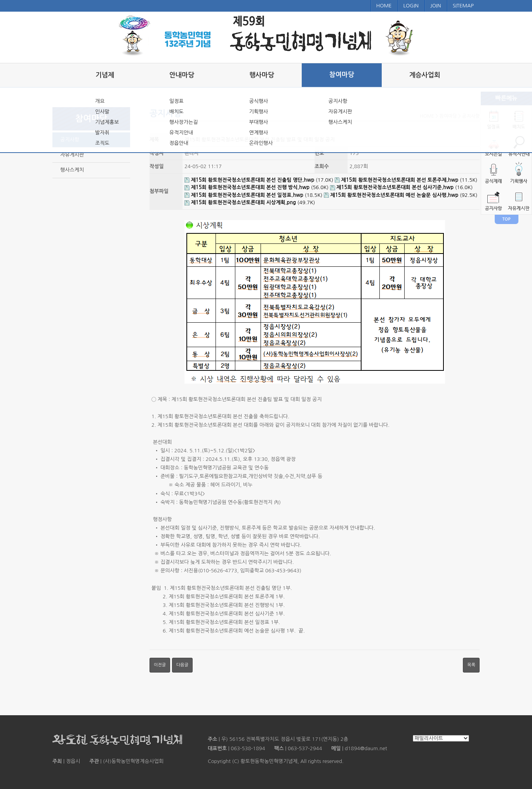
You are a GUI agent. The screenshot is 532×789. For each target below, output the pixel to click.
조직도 (102, 143)
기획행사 (258, 112)
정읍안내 (179, 143)
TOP (507, 219)
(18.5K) (254, 195)
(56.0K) (257, 187)
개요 (100, 101)
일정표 (176, 101)
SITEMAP (463, 6)
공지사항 (338, 101)
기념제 (105, 75)
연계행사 (258, 133)
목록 (471, 665)
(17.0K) (260, 180)
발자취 (102, 133)
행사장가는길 (183, 122)
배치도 (176, 112)
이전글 (160, 665)
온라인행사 (261, 143)
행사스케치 (340, 122)
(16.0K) (401, 187)
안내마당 (182, 75)
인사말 (102, 112)
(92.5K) (401, 195)
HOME (384, 6)
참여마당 (342, 75)
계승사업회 (425, 75)
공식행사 (258, 101)
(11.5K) (406, 180)
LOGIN (411, 6)
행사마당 (262, 75)
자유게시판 (340, 112)
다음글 (182, 665)
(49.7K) (250, 202)
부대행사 (258, 122)
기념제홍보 (107, 122)
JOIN (436, 6)
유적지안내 (181, 133)
